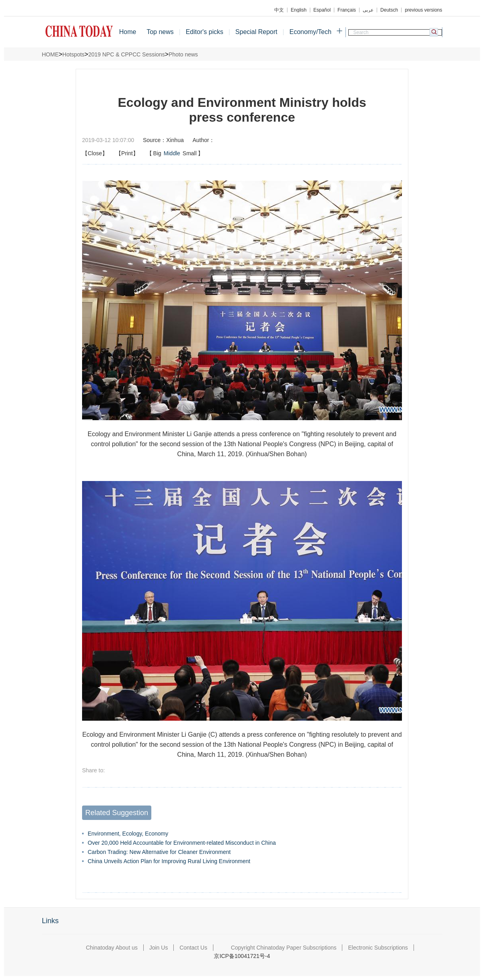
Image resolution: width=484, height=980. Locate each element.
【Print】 (127, 153)
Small (190, 153)
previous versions (423, 10)
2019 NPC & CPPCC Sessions (126, 54)
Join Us (159, 948)
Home (128, 32)
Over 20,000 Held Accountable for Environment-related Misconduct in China (182, 843)
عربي (368, 10)
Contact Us (193, 948)
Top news (160, 32)
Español (322, 10)
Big (157, 153)
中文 (279, 10)
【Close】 (95, 153)
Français (347, 10)
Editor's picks (205, 32)
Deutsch (389, 10)
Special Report (256, 32)
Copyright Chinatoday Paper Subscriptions (284, 948)
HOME (50, 54)
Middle (172, 153)
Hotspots (73, 54)
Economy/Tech (310, 32)
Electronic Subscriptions (378, 948)
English (298, 10)
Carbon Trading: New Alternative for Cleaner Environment (159, 852)
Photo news (183, 54)
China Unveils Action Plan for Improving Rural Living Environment (169, 861)
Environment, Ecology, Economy (128, 834)
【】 (175, 153)
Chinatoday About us (112, 948)
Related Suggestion (117, 813)
